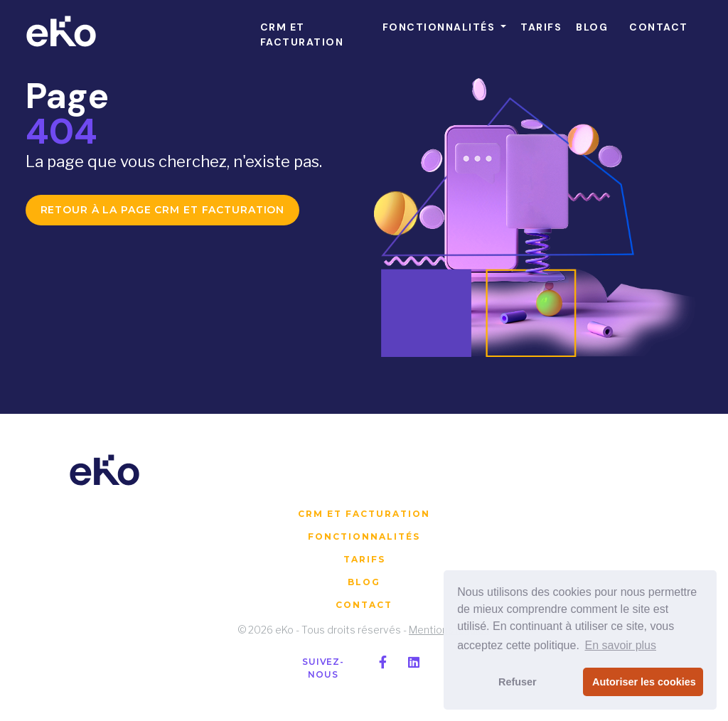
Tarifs (364, 559)
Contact (364, 605)
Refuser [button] (518, 682)
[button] (445, 27)
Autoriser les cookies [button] (644, 682)
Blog (364, 582)
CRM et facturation (364, 514)
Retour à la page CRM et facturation (163, 210)
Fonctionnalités (364, 536)
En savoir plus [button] (620, 645)
